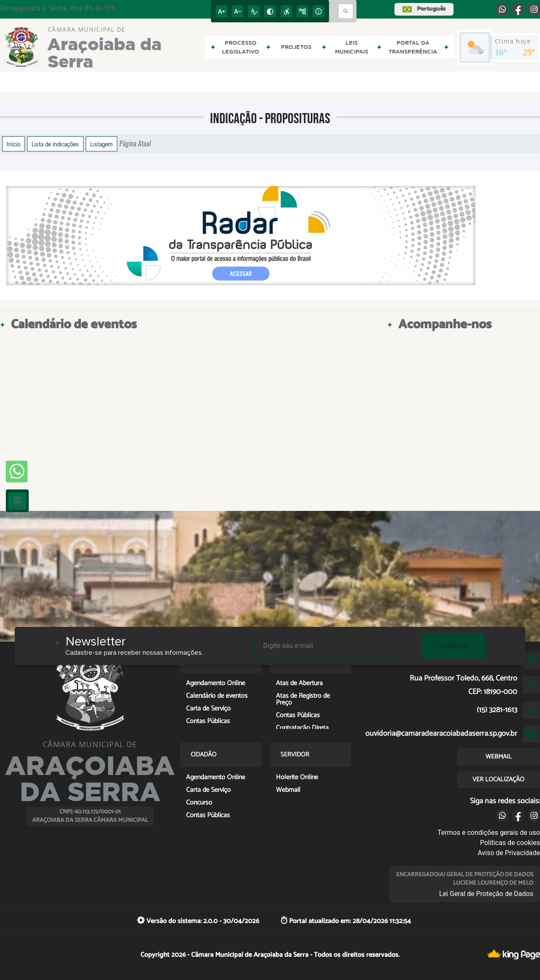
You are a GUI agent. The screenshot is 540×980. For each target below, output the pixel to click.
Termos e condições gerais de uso (489, 833)
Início (13, 144)
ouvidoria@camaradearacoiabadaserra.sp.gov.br (441, 734)
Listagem (101, 144)
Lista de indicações (55, 144)
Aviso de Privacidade (509, 853)
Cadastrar (454, 646)
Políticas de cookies (510, 843)
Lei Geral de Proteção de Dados (486, 894)
